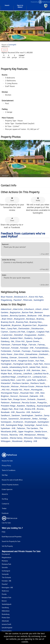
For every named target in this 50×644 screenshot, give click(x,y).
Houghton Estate (26, 361)
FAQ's (4, 532)
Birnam (46, 316)
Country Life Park (17, 332)
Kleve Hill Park (36, 297)
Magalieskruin (6, 557)
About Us (5, 494)
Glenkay (4, 357)
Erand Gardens (7, 631)
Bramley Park (22, 322)
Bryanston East (30, 325)
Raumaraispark (43, 406)
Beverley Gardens (18, 316)
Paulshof (18, 300)
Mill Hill (6, 390)
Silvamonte (25, 419)
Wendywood (30, 435)
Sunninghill (12, 45)
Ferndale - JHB (27, 348)
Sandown (16, 415)
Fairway (41, 345)
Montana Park (6, 564)
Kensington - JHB (7, 588)
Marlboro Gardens (21, 383)
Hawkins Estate (37, 357)
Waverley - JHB (16, 435)
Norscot (14, 396)
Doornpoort (6, 554)
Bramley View (36, 322)
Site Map (5, 475)
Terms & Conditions (9, 470)
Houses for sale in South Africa (12, 480)
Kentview (36, 370)
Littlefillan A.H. (24, 377)
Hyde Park (38, 364)
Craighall (31, 332)
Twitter (4, 508)
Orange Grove (19, 399)
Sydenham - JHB (8, 428)
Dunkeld (5, 338)
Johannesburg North (19, 367)
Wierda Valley (16, 438)
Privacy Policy (6, 466)
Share (12, 219)
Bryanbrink (6, 325)
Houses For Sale (7, 461)
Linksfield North (41, 374)
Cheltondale (24, 328)
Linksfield (28, 374)
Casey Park (12, 328)
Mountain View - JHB (30, 393)
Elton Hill (20, 341)
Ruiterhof (36, 412)
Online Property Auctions (10, 485)
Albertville (18, 309)
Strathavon (18, 422)
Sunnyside (5, 574)
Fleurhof (5, 584)
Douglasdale (30, 335)
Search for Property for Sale (11, 541)
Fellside (15, 348)
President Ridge (8, 406)
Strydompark (30, 422)
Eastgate (38, 338)
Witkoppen (6, 441)
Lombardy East (39, 377)
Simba (35, 419)
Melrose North (43, 386)
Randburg (31, 406)
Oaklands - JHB (36, 396)
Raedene (21, 406)
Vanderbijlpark (7, 604)
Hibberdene (6, 611)
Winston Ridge (41, 438)
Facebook (5, 513)
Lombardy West (8, 380)
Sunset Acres (42, 425)
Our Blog (5, 499)
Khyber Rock (6, 374)
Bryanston (16, 325)
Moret (27, 390)
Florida (4, 594)
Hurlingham (6, 364)
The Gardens (32, 428)
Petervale (28, 300)
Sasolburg (5, 608)
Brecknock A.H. (21, 297)
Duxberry (28, 338)
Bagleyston (15, 312)
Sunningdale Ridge (14, 425)
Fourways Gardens (41, 351)
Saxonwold (14, 419)
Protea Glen (6, 618)
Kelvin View (6, 370)
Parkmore (5, 402)
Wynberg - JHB (30, 441)
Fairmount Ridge (19, 345)
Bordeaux (31, 319)
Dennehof (19, 335)
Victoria (4, 435)
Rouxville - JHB (23, 412)
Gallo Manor (7, 354)
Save (12, 199)
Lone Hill (21, 380)
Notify (38, 199)
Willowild (28, 438)
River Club (19, 409)
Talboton (21, 428)
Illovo (47, 364)
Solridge (43, 419)
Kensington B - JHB (22, 370)
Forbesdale (6, 351)
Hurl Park (40, 361)
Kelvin (44, 367)
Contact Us (5, 504)
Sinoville (5, 568)
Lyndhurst (42, 380)
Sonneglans (6, 422)
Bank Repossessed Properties (12, 537)
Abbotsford (6, 309)
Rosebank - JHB (8, 412)
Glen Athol (19, 354)
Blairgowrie (19, 319)
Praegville (42, 402)
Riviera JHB (30, 409)
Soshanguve (6, 571)
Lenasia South (6, 624)
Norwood (24, 396)
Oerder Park (6, 399)
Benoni (4, 601)
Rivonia (40, 409)
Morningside (37, 390)
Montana (5, 561)
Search (7, 5)
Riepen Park (7, 409)
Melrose (15, 386)
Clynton (4, 332)
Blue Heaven (7, 297)
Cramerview (7, 335)
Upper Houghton (26, 431)
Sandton (39, 415)
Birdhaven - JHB (35, 316)
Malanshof (6, 383)
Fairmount (6, 345)
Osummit (41, 399)
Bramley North (8, 322)
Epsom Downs (33, 341)
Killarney (17, 374)
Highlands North (9, 361)
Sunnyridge (30, 425)
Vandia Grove (41, 431)
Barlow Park (27, 312)
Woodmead (17, 441)
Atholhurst (29, 309)
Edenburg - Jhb (7, 341)
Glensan (13, 357)
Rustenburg (6, 614)
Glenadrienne (31, 354)
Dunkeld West (16, 338)
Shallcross (5, 591)
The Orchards (6, 578)
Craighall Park (43, 332)
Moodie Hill (17, 390)
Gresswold (23, 357)
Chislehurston (37, 328)
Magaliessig (6, 300)
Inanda (5, 367)
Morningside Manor (10, 393)
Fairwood (5, 348)
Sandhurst (5, 415)
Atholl (38, 309)
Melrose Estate (27, 386)
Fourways (26, 351)
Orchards (31, 399)
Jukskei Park (35, 367)
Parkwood (16, 402)
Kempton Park (6, 598)
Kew (44, 370)
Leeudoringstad (7, 628)
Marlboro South (38, 383)
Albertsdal (5, 621)
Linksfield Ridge (8, 377)
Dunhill (41, 335)
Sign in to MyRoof (20, 6)
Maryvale (5, 386)
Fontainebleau (42, 348)
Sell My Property (7, 546)
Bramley (40, 319)
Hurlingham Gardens (22, 364)
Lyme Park (31, 380)
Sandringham (27, 415)
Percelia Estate (29, 402)
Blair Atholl (7, 319)
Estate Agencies (7, 489)
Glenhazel (44, 354)
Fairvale (32, 345)
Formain (16, 351)
